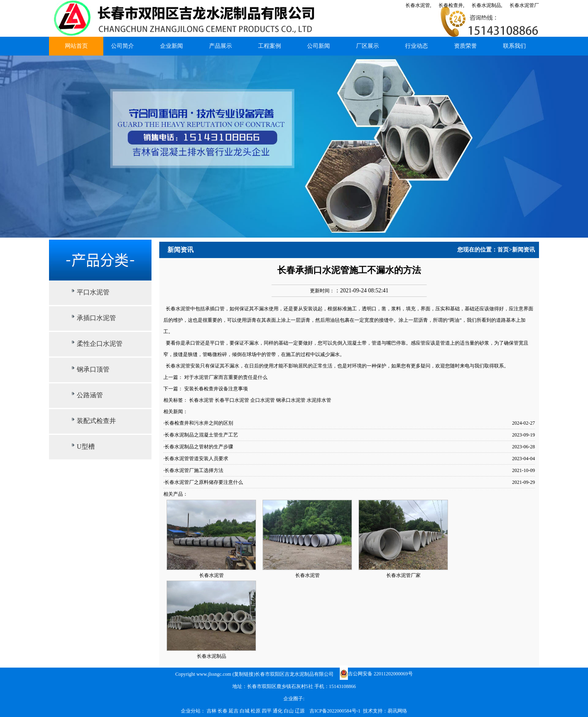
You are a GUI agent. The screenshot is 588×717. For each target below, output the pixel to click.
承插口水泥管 (96, 318)
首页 (503, 250)
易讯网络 (397, 711)
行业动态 (416, 46)
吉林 (212, 711)
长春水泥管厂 (524, 5)
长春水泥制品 (212, 656)
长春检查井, (451, 5)
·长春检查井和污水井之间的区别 (198, 423)
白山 (289, 711)
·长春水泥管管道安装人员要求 (196, 459)
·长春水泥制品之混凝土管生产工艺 (201, 435)
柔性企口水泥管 (100, 344)
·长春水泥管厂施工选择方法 (193, 470)
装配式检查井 (96, 421)
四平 (267, 711)
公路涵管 (90, 395)
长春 (223, 711)
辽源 (300, 711)
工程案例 (269, 46)
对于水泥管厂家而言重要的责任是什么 (226, 377)
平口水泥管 (93, 292)
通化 (278, 711)
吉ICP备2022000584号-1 (335, 711)
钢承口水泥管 (291, 400)
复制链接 (244, 674)
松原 (256, 711)
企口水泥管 (263, 400)
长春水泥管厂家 (403, 575)
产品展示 (220, 46)
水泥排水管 (319, 400)
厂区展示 (367, 46)
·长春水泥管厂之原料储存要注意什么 (203, 482)
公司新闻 (318, 46)
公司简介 (122, 46)
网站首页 (76, 46)
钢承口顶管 (93, 369)
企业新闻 (171, 46)
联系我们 (514, 46)
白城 (245, 711)
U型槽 (86, 446)
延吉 (234, 711)
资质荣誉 (465, 46)
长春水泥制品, (487, 5)
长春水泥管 (178, 309)
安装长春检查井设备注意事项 (216, 389)
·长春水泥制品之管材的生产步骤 (198, 447)
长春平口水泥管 (232, 400)
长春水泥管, (418, 5)
